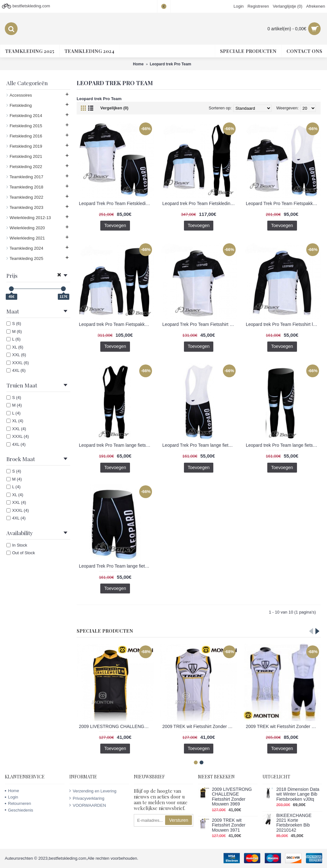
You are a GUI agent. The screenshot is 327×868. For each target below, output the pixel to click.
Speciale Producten (105, 631)
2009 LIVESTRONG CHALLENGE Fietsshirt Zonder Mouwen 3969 (116, 726)
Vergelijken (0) (114, 108)
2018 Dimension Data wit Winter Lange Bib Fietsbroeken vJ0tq (298, 794)
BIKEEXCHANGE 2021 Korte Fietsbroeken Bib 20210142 (294, 823)
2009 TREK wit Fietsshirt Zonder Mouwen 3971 (200, 726)
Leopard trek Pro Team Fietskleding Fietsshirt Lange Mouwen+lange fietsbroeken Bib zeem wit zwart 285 (200, 203)
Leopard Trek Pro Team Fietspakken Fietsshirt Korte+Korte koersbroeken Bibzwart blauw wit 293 (283, 203)
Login (11, 797)
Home (12, 791)
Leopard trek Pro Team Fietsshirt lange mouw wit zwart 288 (283, 324)
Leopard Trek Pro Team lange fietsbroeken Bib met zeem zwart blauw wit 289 (200, 445)
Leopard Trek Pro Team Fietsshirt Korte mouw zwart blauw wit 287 (200, 324)
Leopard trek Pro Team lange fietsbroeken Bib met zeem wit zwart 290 (116, 445)
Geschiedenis (19, 810)
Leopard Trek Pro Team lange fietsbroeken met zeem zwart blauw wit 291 (116, 566)
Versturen (179, 820)
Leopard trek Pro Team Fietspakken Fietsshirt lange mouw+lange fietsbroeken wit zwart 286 (116, 324)
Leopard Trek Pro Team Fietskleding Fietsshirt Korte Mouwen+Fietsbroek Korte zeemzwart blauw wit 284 (116, 203)
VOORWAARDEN (88, 805)
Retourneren (18, 803)
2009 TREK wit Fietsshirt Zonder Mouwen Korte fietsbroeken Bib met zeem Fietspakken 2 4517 (283, 726)
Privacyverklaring (87, 798)
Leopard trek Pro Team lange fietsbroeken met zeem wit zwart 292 (283, 445)
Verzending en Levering (93, 791)
